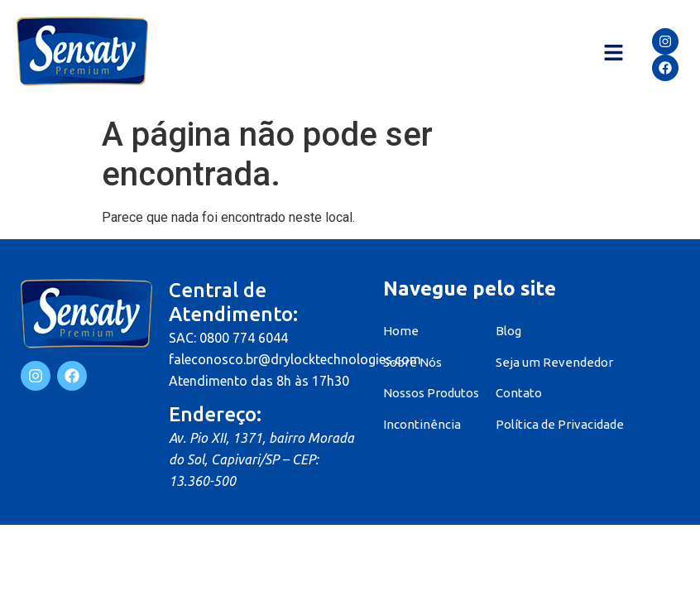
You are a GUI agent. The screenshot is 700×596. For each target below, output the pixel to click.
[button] (613, 54)
